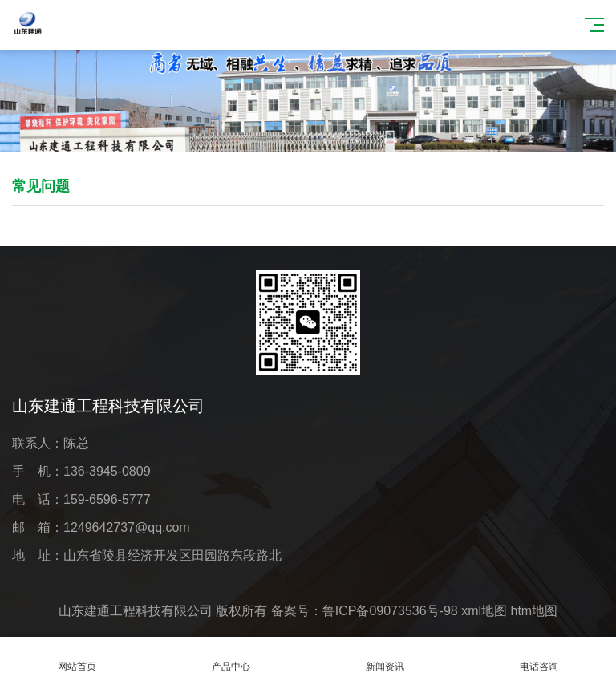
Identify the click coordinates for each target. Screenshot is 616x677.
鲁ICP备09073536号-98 (390, 611)
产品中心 (231, 657)
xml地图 (484, 611)
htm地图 (535, 611)
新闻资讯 (385, 657)
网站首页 (77, 657)
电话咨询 (539, 657)
